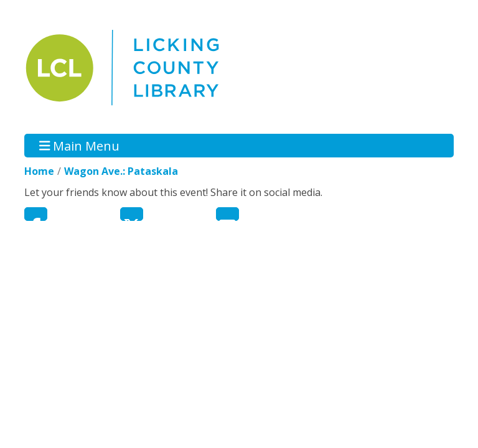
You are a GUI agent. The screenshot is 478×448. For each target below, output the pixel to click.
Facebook (36, 214)
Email (227, 214)
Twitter (132, 214)
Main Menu (80, 145)
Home (39, 171)
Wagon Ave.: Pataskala (121, 171)
